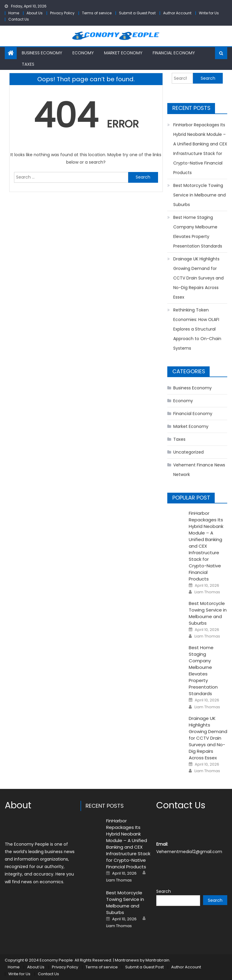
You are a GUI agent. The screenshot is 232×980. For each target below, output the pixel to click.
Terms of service (97, 13)
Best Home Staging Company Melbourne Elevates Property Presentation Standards (198, 232)
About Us (35, 13)
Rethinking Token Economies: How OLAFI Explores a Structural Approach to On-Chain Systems (197, 329)
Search (164, 891)
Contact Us (19, 19)
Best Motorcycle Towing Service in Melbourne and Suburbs (199, 195)
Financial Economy (174, 53)
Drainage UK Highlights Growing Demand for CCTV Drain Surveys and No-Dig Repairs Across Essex (198, 278)
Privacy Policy (62, 13)
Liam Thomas (207, 592)
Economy (83, 53)
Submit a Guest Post (137, 13)
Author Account (177, 13)
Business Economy (42, 53)
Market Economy (123, 53)
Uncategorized (188, 452)
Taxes (28, 64)
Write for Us (209, 13)
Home (14, 13)
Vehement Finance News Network (199, 470)
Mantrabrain (157, 960)
